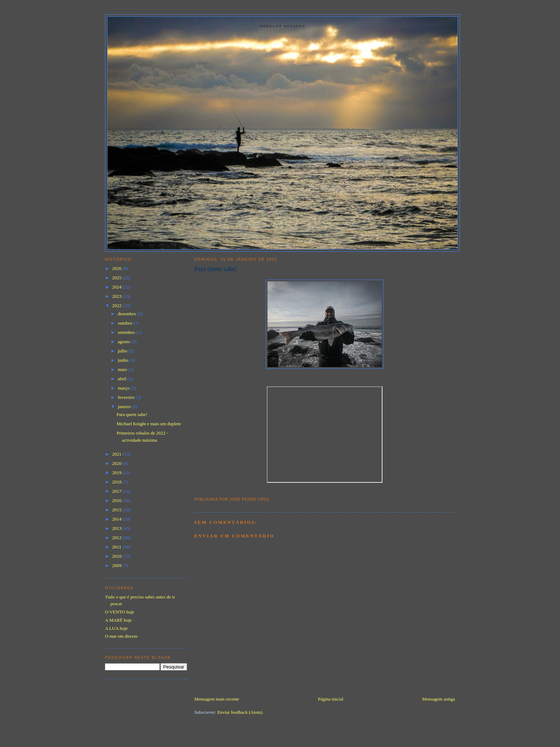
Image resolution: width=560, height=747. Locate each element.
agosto (124, 342)
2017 (117, 491)
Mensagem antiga (439, 699)
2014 (117, 519)
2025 (117, 278)
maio (123, 369)
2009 (117, 565)
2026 (117, 268)
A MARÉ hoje (118, 620)
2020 (117, 463)
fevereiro (127, 397)
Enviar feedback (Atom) (240, 712)
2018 (117, 482)
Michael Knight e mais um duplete (149, 424)
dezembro (128, 314)
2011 (117, 547)
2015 (117, 510)
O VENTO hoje (120, 612)
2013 (117, 528)
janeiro (125, 407)
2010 (117, 556)
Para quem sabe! (216, 269)
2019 (117, 473)
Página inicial (331, 699)
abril (123, 379)
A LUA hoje (116, 628)
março (124, 388)
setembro (127, 332)
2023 (117, 296)
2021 (117, 454)
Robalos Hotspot (282, 26)
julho (123, 351)
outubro (126, 323)
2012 (117, 538)
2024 (117, 287)
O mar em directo (121, 636)
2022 (117, 305)
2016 (117, 500)
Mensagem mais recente (217, 699)
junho (124, 360)
